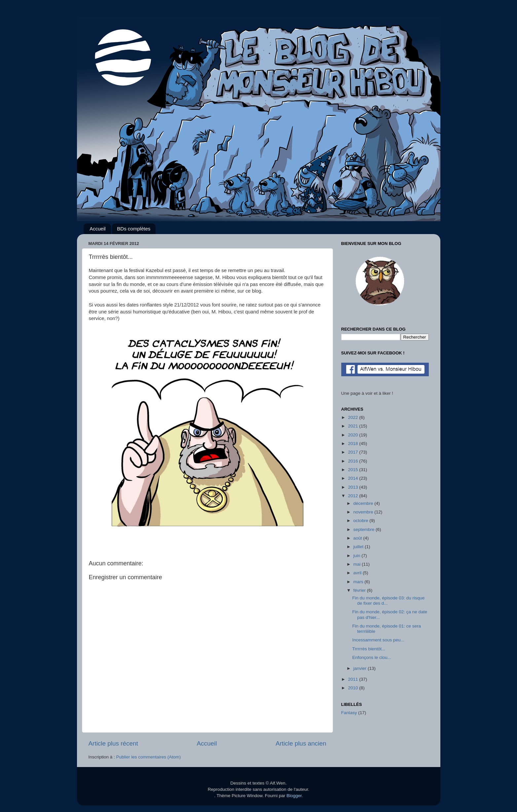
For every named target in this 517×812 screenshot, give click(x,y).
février (360, 590)
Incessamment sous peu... (378, 640)
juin (358, 556)
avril (358, 573)
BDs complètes (134, 229)
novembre (364, 512)
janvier (361, 668)
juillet (359, 547)
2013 (353, 487)
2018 (353, 444)
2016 (353, 461)
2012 (353, 496)
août (358, 538)
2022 (353, 417)
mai (358, 564)
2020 (353, 435)
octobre (362, 521)
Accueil (97, 229)
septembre (365, 529)
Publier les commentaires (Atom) (149, 757)
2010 (353, 688)
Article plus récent (113, 743)
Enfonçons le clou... (372, 657)
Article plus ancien (301, 743)
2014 (353, 478)
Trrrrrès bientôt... (369, 649)
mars (359, 582)
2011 (353, 679)
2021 (353, 426)
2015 (353, 470)
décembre (364, 503)
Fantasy (349, 713)
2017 (353, 452)
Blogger (294, 796)
